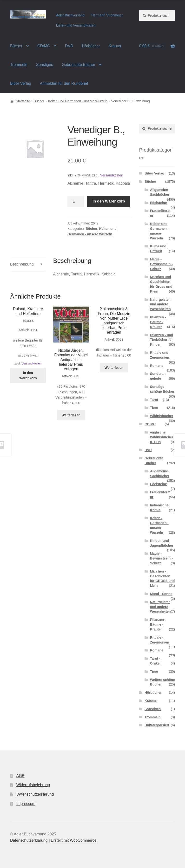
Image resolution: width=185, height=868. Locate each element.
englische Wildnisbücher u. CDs (162, 437)
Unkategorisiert (157, 725)
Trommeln (19, 65)
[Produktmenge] (76, 201)
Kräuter (115, 46)
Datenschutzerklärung (35, 794)
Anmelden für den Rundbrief (64, 83)
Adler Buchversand (70, 15)
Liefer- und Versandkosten (76, 25)
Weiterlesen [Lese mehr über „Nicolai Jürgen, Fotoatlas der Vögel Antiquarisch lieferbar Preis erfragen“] (71, 415)
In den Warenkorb (109, 201)
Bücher (16, 46)
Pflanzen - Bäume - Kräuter (158, 322)
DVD (69, 46)
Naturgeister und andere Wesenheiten (160, 304)
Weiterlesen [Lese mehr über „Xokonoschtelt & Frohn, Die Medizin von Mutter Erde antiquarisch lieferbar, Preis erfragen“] (114, 368)
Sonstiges (45, 65)
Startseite (23, 101)
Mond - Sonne (161, 594)
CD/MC (44, 46)
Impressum (26, 804)
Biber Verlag (21, 83)
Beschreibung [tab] (22, 264)
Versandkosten (112, 175)
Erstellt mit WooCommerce (74, 840)
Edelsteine (159, 203)
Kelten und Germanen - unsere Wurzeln (78, 101)
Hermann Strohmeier (107, 15)
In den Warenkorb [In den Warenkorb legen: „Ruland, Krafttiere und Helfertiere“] (28, 375)
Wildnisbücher (162, 416)
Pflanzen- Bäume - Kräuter (158, 624)
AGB (20, 776)
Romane (157, 366)
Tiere (154, 408)
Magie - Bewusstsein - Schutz (161, 264)
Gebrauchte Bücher (78, 65)
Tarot (154, 400)
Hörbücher (91, 46)
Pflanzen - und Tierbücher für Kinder (162, 340)
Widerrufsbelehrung (33, 785)
